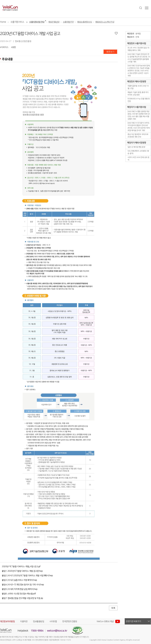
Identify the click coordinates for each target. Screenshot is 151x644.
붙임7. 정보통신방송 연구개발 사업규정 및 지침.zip (22, 598)
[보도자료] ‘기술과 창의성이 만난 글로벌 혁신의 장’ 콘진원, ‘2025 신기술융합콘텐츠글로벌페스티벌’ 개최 (139, 58)
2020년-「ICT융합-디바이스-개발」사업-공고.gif (21, 567)
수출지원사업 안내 (37, 22)
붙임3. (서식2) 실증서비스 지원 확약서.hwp (19, 580)
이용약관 (24, 621)
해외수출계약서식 (85, 22)
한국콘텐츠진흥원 (70, 621)
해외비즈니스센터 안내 (105, 22)
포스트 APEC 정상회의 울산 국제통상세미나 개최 (138, 49)
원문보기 (110, 52)
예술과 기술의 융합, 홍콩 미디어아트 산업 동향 (138, 94)
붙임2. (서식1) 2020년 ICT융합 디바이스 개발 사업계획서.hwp (27, 576)
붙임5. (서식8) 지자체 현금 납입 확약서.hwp (20, 589)
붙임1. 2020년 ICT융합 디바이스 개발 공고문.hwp (22, 571)
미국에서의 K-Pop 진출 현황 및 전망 (139, 100)
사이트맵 (53, 621)
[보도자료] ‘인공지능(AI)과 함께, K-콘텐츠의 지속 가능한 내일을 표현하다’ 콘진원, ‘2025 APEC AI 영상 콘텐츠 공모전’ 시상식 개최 (139, 71)
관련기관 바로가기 (134, 621)
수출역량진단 (68, 22)
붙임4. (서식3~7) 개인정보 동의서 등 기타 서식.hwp (23, 585)
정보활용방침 (38, 621)
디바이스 (5, 47)
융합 (14, 47)
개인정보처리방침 (7, 621)
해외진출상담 (54, 22)
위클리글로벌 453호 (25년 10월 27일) (138, 87)
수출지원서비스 (17, 22)
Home (3, 22)
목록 (113, 608)
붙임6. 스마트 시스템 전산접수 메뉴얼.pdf (19, 594)
